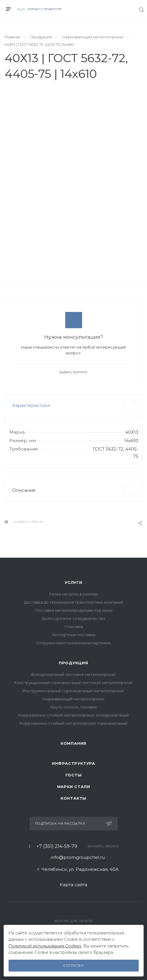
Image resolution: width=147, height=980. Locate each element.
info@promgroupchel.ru (78, 857)
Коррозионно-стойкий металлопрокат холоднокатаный (73, 715)
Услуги (73, 582)
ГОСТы (74, 775)
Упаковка (74, 627)
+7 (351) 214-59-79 (57, 846)
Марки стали (74, 787)
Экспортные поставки (74, 635)
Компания (73, 743)
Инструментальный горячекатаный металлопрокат (73, 691)
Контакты (73, 798)
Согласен (73, 965)
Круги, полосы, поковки (73, 707)
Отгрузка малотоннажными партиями (73, 643)
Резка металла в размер (73, 594)
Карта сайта (73, 885)
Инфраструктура (73, 763)
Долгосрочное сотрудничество (74, 618)
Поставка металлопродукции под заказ (74, 610)
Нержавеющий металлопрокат (74, 699)
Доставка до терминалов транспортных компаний (74, 602)
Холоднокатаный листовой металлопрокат (73, 674)
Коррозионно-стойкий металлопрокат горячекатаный (74, 723)
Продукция (73, 663)
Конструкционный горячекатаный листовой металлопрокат (73, 683)
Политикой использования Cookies (45, 946)
